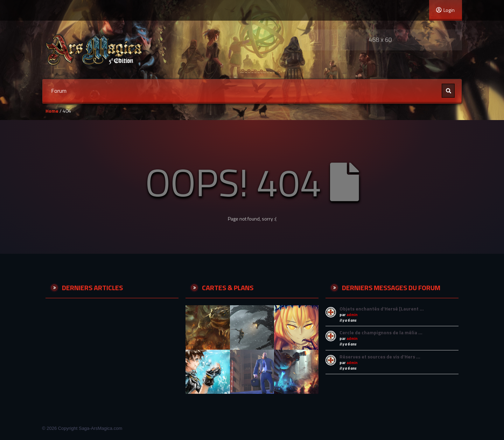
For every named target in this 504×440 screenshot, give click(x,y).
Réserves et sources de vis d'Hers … (380, 357)
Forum (59, 91)
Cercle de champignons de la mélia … (381, 332)
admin (352, 315)
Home (52, 111)
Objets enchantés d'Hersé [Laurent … (382, 309)
